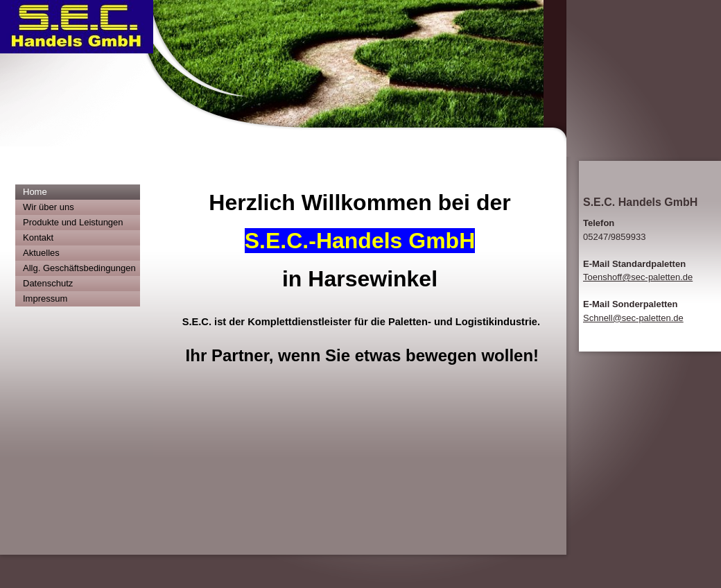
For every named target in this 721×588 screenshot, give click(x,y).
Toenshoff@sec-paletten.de (638, 277)
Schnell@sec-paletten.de (633, 318)
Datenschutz (48, 283)
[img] (283, 78)
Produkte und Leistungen (73, 222)
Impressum (45, 299)
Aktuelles (41, 253)
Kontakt (38, 237)
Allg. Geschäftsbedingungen (79, 268)
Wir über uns (49, 207)
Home (35, 192)
